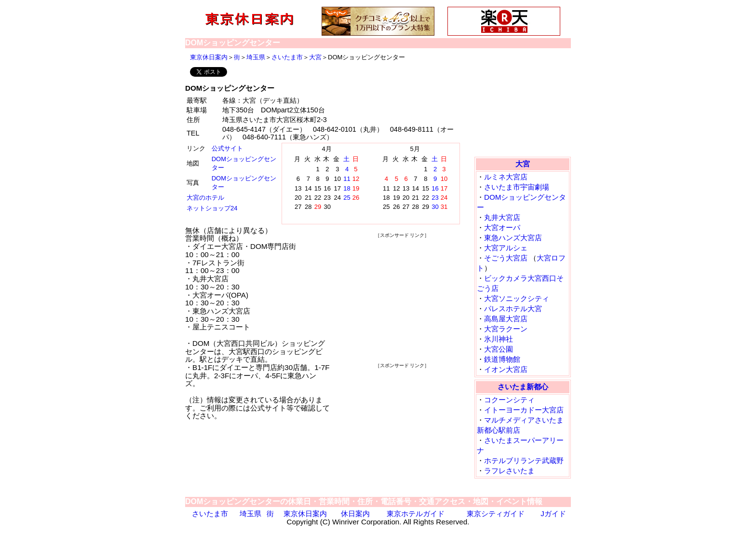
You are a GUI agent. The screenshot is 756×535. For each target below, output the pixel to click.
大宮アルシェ (506, 248)
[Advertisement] (402, 300)
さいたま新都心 (523, 387)
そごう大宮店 (506, 258)
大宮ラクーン (506, 329)
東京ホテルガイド (416, 514)
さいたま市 (287, 57)
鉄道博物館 (502, 359)
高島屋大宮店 (506, 319)
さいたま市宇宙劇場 (517, 187)
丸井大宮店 (502, 217)
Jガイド (553, 514)
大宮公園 (499, 349)
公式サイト (227, 148)
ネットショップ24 (212, 208)
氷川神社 (499, 339)
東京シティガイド (496, 514)
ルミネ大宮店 (506, 177)
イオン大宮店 (506, 369)
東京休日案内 (209, 57)
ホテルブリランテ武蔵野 (524, 460)
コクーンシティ (509, 400)
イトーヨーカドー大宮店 (524, 410)
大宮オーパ (502, 227)
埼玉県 (256, 57)
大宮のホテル (205, 198)
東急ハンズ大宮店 (513, 238)
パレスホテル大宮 (513, 309)
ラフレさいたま (509, 471)
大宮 (315, 57)
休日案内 (355, 514)
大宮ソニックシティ (517, 298)
